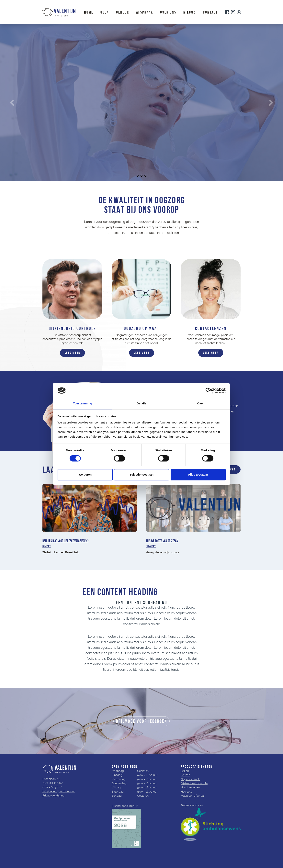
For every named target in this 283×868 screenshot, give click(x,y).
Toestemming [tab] (83, 404)
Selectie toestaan (142, 475)
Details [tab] (141, 404)
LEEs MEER (142, 353)
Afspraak (145, 12)
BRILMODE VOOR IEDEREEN (141, 721)
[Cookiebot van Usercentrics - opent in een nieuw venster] (208, 390)
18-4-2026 (151, 546)
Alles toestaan (198, 475)
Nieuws (190, 12)
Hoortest (186, 792)
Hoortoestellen (190, 787)
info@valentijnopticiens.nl (59, 791)
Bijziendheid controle (194, 783)
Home (89, 12)
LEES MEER (72, 353)
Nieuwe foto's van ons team (162, 541)
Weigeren (85, 475)
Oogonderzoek (190, 779)
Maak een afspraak (193, 796)
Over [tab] (201, 404)
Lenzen (185, 775)
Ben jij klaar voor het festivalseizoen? (65, 541)
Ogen (105, 12)
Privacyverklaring (53, 795)
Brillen (185, 771)
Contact (210, 12)
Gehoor (123, 12)
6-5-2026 (47, 546)
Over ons (168, 12)
